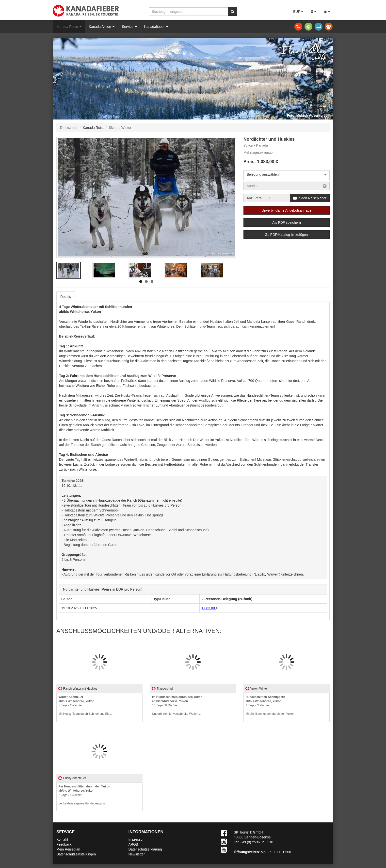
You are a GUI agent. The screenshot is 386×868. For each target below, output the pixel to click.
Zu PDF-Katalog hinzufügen (287, 235)
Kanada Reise (69, 27)
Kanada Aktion (102, 27)
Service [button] (129, 27)
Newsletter (137, 854)
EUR (298, 12)
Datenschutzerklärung (145, 849)
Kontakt (62, 839)
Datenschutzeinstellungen (76, 854)
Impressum (137, 839)
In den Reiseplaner (310, 198)
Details (66, 297)
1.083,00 (209, 608)
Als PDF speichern (287, 222)
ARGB (133, 844)
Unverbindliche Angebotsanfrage (287, 210)
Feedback (64, 844)
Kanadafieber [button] (156, 27)
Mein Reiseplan (68, 849)
